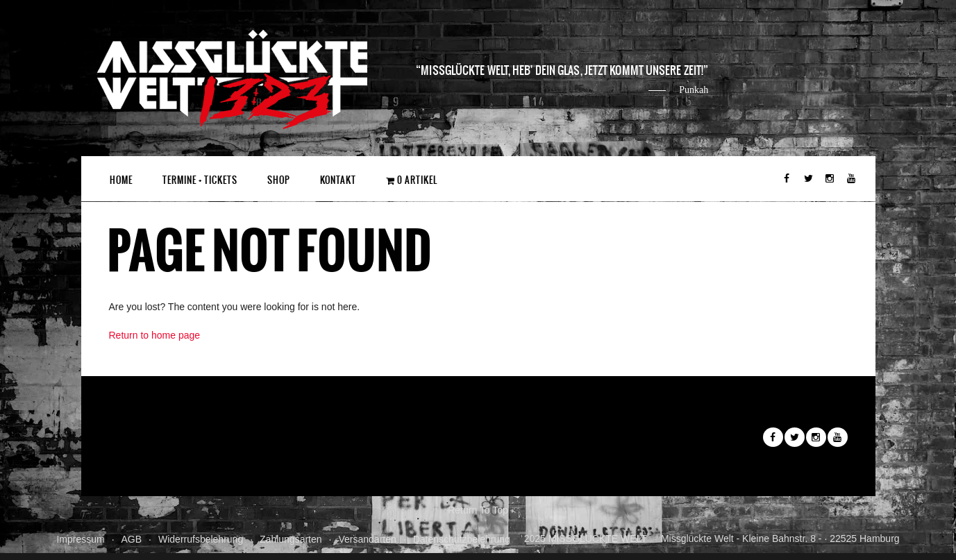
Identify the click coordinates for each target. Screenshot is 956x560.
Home (121, 180)
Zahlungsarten (291, 539)
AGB (132, 539)
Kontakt (338, 180)
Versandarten (367, 539)
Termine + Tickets (200, 180)
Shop (279, 180)
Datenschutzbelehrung (462, 539)
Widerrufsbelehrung (201, 539)
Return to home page (155, 335)
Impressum (80, 539)
